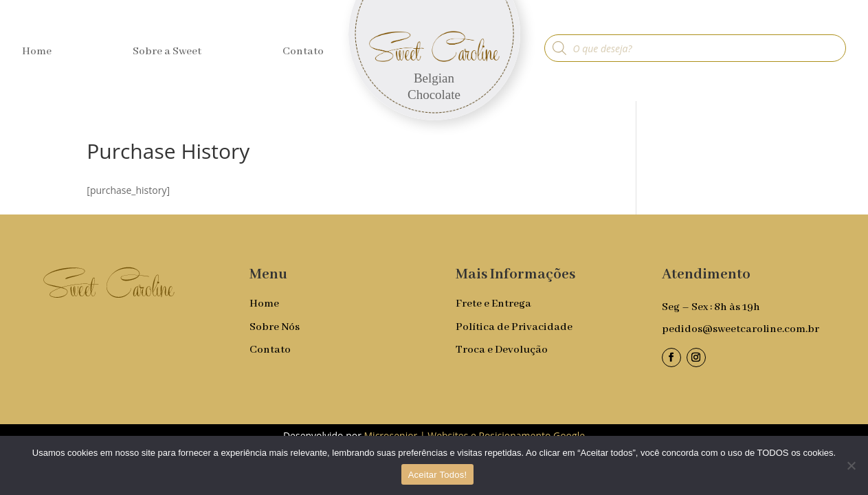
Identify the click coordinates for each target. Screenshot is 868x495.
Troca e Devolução (502, 350)
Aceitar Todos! (438, 475)
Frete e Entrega (493, 304)
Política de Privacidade (514, 327)
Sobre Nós (275, 327)
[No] (851, 465)
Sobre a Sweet (167, 53)
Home (37, 53)
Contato (303, 53)
